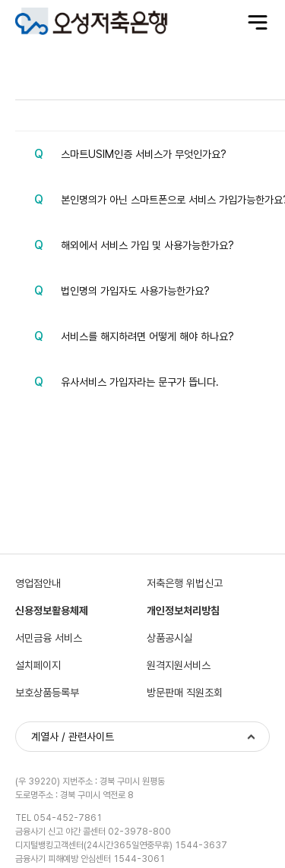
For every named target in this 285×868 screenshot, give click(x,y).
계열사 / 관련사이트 (73, 737)
